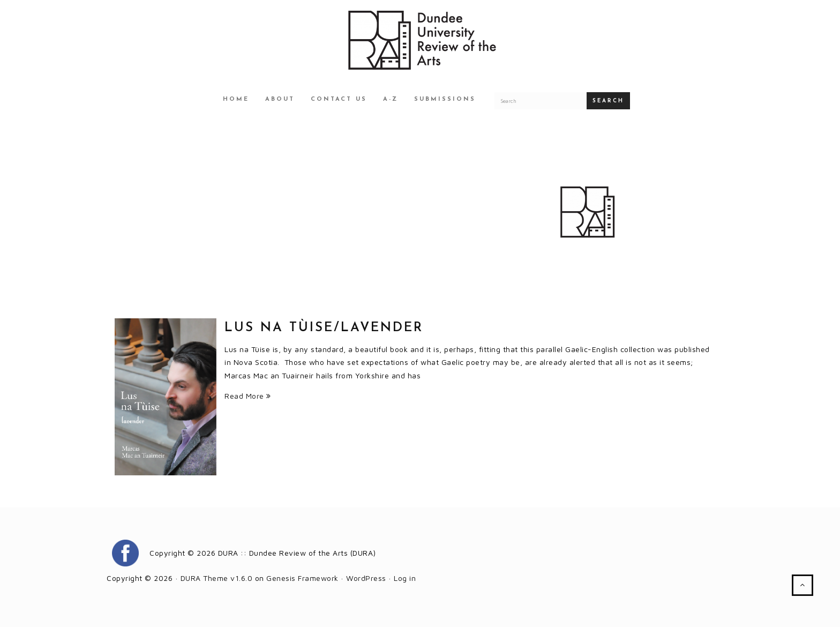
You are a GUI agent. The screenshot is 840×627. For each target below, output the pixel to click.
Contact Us (339, 99)
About (280, 99)
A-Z (391, 99)
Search (608, 101)
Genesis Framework (302, 578)
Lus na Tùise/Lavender (324, 328)
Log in (405, 578)
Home (236, 99)
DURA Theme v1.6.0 (217, 578)
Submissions (445, 99)
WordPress (366, 578)
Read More (248, 396)
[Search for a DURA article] (541, 101)
